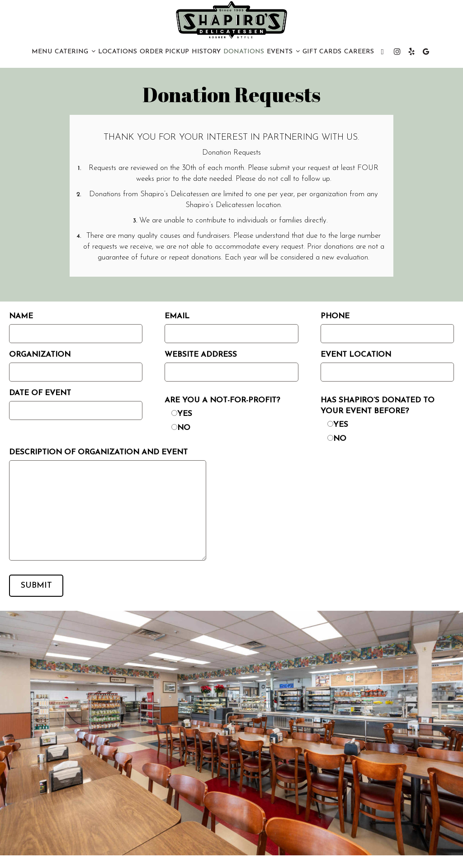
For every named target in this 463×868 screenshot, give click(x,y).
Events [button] (283, 52)
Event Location (356, 355)
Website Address (201, 355)
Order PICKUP (164, 52)
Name (21, 316)
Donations (244, 52)
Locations (118, 52)
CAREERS (359, 52)
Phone (335, 316)
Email (177, 316)
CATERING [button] (75, 52)
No (184, 428)
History (206, 52)
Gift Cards (322, 52)
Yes (185, 414)
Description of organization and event (98, 452)
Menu (42, 52)
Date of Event (40, 393)
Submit (36, 586)
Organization (40, 355)
